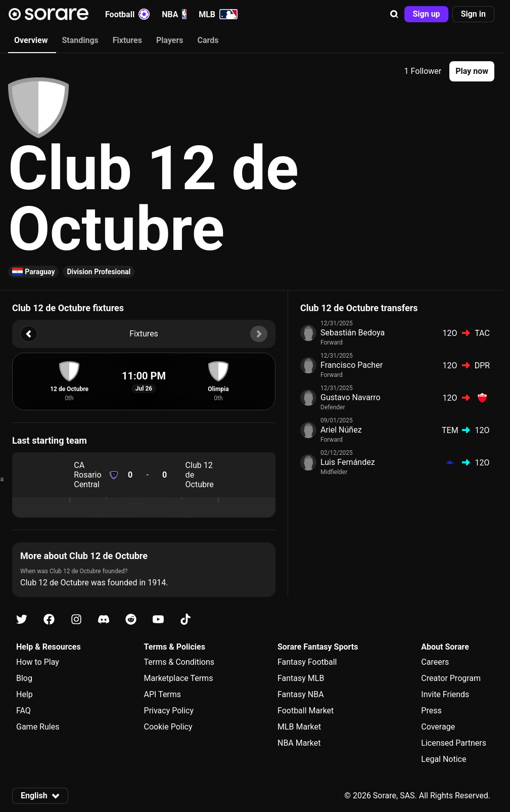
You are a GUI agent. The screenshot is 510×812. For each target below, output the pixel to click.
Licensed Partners (454, 743)
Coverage (438, 727)
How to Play (38, 662)
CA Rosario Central (87, 475)
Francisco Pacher (352, 365)
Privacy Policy (169, 711)
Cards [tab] (208, 40)
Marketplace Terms (179, 678)
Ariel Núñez (341, 430)
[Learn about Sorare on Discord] (104, 619)
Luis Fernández (348, 462)
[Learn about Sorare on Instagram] (76, 619)
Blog (24, 678)
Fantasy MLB (301, 678)
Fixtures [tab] (127, 40)
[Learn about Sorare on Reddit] (131, 619)
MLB (218, 14)
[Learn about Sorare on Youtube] (158, 619)
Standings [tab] (80, 40)
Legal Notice (444, 759)
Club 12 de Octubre (200, 475)
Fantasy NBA (301, 694)
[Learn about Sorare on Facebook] (49, 619)
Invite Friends (445, 694)
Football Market (306, 711)
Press (431, 711)
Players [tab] (170, 40)
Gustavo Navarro (351, 397)
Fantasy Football (307, 662)
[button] (394, 14)
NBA (174, 14)
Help (25, 694)
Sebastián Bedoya (353, 333)
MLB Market (299, 727)
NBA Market (299, 743)
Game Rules (38, 727)
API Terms (163, 694)
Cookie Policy (168, 727)
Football (127, 14)
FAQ (24, 711)
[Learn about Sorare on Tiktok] (186, 619)
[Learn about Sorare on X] (22, 619)
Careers (435, 662)
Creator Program (451, 678)
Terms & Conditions (179, 662)
